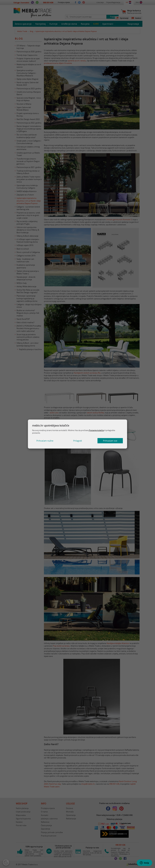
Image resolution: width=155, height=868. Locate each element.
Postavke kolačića (96, 430)
